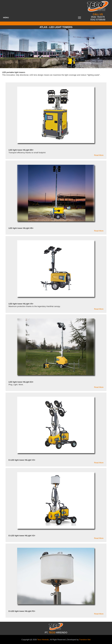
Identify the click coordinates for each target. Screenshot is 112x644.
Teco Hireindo (43, 640)
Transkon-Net (85, 640)
